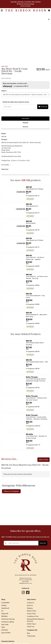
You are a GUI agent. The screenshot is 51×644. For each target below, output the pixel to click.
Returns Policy (32, 611)
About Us (30, 605)
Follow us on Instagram (11, 491)
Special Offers (6, 633)
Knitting (4, 605)
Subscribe (43, 543)
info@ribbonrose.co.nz (26, 583)
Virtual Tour (31, 627)
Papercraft (5, 614)
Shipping (25, 123)
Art (2, 611)
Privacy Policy (31, 614)
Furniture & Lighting (8, 622)
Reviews (25, 127)
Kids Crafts (5, 625)
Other (3, 627)
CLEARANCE (6, 603)
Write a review (44, 460)
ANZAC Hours (31, 624)
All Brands (5, 630)
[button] (2, 10)
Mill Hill (5, 66)
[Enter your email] (23, 543)
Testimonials (31, 636)
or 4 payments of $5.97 (16, 86)
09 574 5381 (27, 6)
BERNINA (4, 616)
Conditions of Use (33, 616)
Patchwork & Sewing (8, 619)
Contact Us (31, 603)
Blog (28, 633)
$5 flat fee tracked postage (26, 4)
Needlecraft (5, 608)
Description (25, 118)
